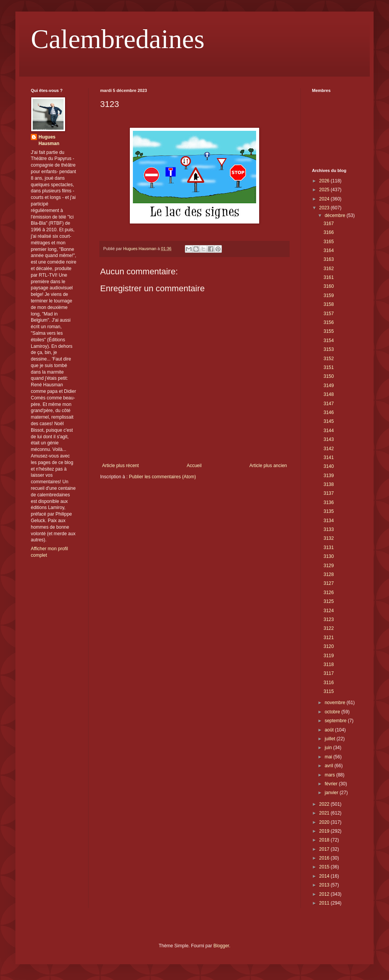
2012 (325, 894)
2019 (325, 831)
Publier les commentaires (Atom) (163, 477)
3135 (329, 511)
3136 (329, 503)
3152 (329, 359)
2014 (325, 876)
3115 (329, 691)
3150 (329, 376)
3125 (329, 601)
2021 (325, 813)
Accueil (194, 466)
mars (330, 775)
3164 (329, 250)
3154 (329, 341)
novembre (336, 703)
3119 (329, 656)
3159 (329, 296)
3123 (329, 619)
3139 (329, 476)
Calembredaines (118, 39)
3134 (329, 521)
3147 (329, 404)
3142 (329, 449)
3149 (329, 386)
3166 (329, 232)
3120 (329, 646)
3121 (329, 638)
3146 (329, 412)
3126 (329, 593)
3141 (329, 457)
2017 (325, 849)
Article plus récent (120, 466)
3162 (329, 269)
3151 (329, 367)
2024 (325, 199)
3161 (329, 277)
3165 (329, 242)
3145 (329, 421)
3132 (329, 538)
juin (329, 748)
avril (329, 766)
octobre (333, 712)
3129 (329, 566)
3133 (329, 529)
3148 (329, 394)
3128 (329, 574)
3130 (329, 556)
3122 (329, 628)
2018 (325, 840)
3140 (329, 466)
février (332, 784)
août (330, 730)
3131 (329, 548)
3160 (329, 286)
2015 (325, 867)
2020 (325, 822)
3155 (329, 331)
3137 (329, 493)
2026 (325, 181)
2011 (325, 903)
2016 (325, 858)
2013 (325, 885)
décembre (336, 215)
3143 (329, 439)
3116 (329, 683)
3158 (329, 304)
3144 (329, 431)
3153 (329, 349)
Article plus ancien (268, 466)
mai (329, 757)
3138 (329, 484)
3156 (329, 322)
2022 (325, 804)
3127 (329, 583)
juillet (331, 739)
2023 (325, 208)
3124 (329, 611)
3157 (329, 314)
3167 (329, 224)
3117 (329, 673)
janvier (332, 793)
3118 (329, 664)
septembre (336, 721)
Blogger (221, 946)
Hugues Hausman (49, 140)
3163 (329, 259)
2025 (325, 190)
